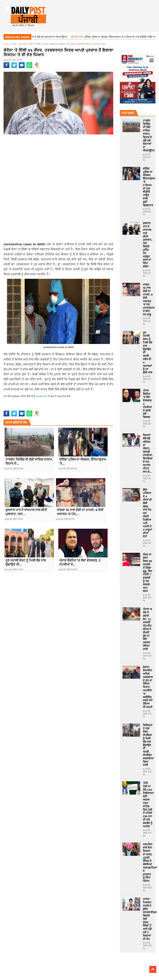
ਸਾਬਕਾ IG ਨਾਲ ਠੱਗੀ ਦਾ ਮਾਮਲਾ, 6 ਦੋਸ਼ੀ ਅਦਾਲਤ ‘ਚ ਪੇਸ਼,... (80, 512)
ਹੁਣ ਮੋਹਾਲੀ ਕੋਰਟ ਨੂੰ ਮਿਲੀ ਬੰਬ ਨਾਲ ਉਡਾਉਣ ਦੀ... (26, 562)
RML (36, 259)
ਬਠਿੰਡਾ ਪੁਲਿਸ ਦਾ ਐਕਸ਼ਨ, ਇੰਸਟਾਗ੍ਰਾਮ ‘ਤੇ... (83, 461)
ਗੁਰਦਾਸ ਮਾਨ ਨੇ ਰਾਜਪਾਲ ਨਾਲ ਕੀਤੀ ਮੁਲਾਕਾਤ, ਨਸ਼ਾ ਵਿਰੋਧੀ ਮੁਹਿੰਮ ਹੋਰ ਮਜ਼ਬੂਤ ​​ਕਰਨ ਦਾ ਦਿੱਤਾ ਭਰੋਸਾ (147, 245)
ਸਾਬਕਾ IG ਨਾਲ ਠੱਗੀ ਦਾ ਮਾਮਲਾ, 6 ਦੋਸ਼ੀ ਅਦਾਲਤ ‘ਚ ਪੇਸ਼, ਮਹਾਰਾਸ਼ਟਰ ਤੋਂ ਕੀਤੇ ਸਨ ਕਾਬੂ (149, 299)
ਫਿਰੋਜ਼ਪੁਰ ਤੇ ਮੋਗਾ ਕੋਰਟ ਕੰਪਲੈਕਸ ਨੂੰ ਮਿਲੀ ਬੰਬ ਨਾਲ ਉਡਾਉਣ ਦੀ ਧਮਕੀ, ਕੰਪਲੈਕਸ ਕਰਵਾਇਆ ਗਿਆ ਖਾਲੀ (148, 745)
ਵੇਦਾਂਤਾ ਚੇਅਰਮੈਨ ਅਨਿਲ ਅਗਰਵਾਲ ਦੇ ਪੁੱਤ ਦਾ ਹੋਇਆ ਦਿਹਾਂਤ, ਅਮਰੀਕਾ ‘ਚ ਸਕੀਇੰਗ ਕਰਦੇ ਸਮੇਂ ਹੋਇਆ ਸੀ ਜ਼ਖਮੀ (148, 687)
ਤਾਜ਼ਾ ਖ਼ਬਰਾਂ (22, 44)
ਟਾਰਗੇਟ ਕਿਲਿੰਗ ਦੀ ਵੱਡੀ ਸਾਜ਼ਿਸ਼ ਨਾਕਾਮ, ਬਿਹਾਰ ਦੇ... (29, 461)
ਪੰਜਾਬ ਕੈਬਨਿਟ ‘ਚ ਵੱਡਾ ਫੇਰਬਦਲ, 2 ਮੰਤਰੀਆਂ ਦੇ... (80, 562)
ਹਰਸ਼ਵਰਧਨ (69, 264)
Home (7, 44)
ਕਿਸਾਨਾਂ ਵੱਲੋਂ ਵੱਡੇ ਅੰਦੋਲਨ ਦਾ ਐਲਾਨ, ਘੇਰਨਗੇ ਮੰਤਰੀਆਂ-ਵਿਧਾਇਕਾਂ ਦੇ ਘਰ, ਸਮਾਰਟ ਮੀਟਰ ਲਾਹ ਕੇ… (148, 453)
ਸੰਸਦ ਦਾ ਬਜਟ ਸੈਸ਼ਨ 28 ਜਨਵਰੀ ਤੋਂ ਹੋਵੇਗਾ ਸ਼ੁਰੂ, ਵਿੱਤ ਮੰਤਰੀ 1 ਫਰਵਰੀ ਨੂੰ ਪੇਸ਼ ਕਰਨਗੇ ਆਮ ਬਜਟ (147, 573)
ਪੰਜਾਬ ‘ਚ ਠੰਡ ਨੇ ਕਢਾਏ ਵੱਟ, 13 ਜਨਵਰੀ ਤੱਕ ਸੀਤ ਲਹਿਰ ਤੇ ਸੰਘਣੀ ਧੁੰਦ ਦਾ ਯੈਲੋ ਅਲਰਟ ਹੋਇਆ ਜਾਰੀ (147, 629)
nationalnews (21, 408)
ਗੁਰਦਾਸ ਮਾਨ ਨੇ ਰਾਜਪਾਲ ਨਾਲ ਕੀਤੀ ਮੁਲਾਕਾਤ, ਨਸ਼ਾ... (26, 512)
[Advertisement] (58, 165)
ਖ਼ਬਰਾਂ (14, 44)
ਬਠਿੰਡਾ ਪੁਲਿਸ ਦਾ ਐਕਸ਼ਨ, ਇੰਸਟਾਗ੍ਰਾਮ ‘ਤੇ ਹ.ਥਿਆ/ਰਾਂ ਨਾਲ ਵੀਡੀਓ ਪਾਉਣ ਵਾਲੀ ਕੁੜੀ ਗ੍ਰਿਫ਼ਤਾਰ (149, 187)
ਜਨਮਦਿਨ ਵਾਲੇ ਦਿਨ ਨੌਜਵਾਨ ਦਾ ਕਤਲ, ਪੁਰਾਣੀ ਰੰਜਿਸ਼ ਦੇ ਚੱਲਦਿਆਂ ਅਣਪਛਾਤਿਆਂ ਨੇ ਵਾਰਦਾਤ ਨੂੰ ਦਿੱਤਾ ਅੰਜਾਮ (150, 862)
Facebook (42, 396)
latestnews (9, 408)
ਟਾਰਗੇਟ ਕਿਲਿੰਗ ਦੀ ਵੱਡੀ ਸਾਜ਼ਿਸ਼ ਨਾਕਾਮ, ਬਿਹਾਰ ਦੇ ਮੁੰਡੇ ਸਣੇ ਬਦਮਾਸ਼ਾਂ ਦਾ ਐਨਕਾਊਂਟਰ (149, 135)
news (31, 408)
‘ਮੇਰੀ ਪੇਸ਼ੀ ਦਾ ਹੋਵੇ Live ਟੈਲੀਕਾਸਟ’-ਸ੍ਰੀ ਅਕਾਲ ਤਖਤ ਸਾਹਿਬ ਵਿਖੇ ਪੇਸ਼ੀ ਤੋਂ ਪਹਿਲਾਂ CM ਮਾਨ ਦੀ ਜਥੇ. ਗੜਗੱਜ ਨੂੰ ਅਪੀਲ (149, 804)
